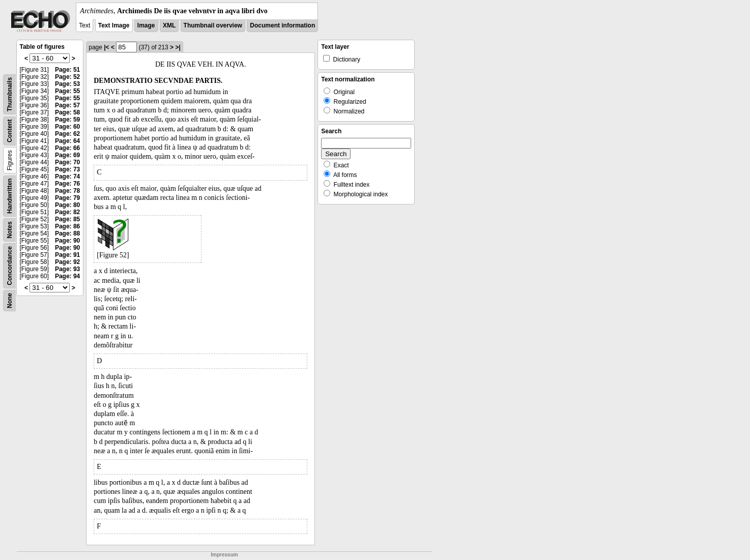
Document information (282, 25)
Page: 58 (67, 112)
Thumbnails (10, 94)
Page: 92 (67, 262)
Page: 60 (67, 127)
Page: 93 (67, 269)
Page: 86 (67, 226)
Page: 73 (67, 169)
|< (106, 47)
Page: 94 (67, 276)
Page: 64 (67, 141)
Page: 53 (67, 84)
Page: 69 (67, 155)
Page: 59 (67, 120)
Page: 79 (67, 198)
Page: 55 (67, 91)
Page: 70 (67, 162)
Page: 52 (67, 77)
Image (146, 25)
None (10, 301)
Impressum (224, 555)
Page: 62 (67, 134)
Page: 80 (67, 205)
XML (169, 25)
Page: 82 (67, 212)
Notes (10, 230)
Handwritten (10, 196)
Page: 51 (67, 70)
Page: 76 (67, 184)
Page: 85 (67, 219)
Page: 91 (67, 255)
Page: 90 (67, 241)
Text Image (114, 25)
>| (178, 47)
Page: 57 (67, 105)
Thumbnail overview (213, 25)
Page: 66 (67, 148)
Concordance (10, 266)
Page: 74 (67, 176)
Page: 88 (67, 233)
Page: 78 (67, 191)
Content (10, 131)
